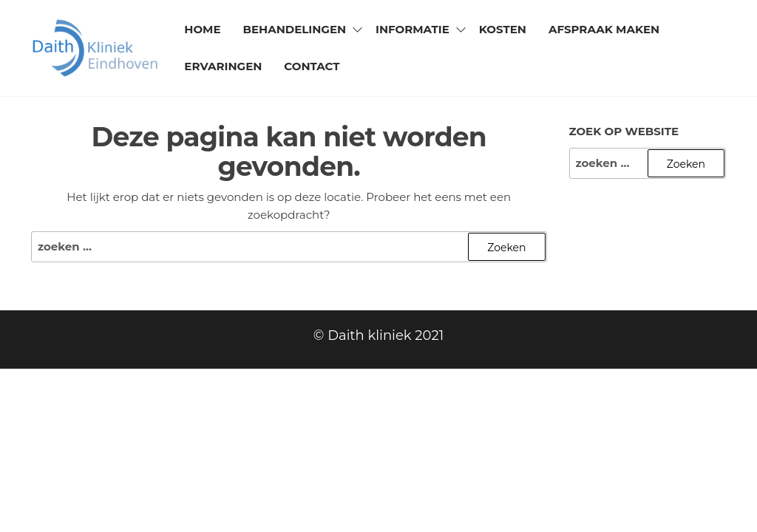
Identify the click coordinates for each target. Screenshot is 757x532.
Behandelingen (294, 29)
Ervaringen (223, 66)
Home (202, 29)
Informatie (413, 29)
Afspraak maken (604, 29)
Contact (312, 66)
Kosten (503, 29)
